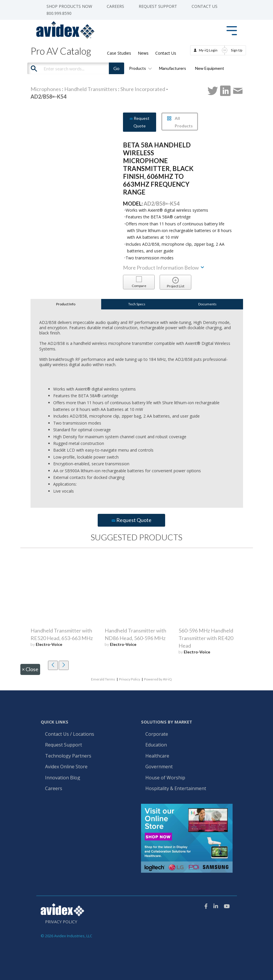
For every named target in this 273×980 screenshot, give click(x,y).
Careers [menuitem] (115, 6)
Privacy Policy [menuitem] (61, 922)
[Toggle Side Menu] (232, 30)
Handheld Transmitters (91, 89)
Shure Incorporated (143, 89)
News (143, 53)
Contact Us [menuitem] (205, 6)
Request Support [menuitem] (158, 6)
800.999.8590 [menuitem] (59, 13)
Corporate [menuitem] (157, 734)
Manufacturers (173, 68)
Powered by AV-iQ (158, 679)
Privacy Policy (130, 679)
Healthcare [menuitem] (157, 756)
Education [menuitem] (156, 745)
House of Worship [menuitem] (165, 778)
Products (140, 68)
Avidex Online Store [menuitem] (66, 767)
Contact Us (166, 53)
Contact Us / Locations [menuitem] (70, 734)
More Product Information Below (164, 268)
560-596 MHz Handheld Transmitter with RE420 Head (206, 638)
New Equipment (210, 68)
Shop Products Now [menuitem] (69, 6)
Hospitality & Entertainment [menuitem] (176, 789)
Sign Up (237, 50)
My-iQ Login (208, 50)
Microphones (46, 89)
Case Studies (119, 53)
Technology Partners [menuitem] (68, 756)
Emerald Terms (103, 679)
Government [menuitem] (159, 767)
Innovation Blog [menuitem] (63, 778)
